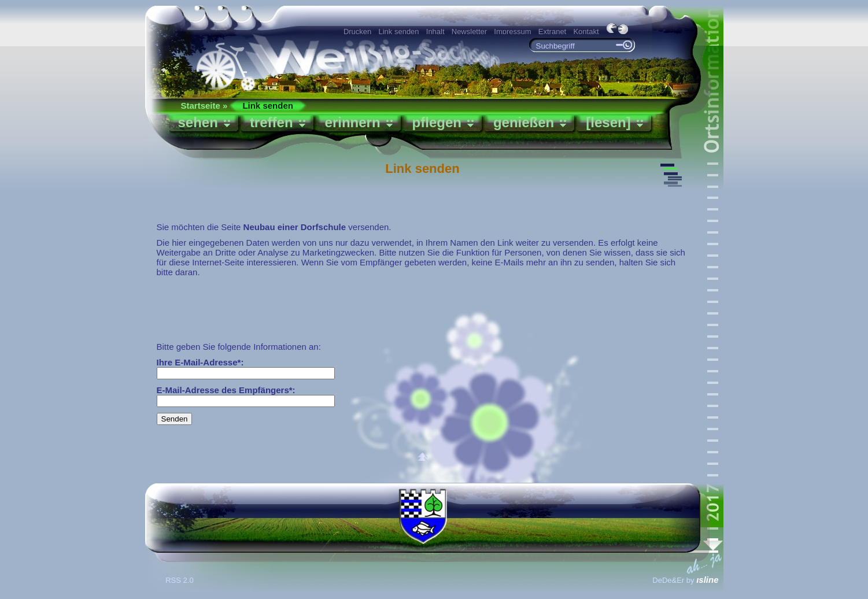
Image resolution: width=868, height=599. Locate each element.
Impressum (512, 32)
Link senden (398, 32)
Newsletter (469, 32)
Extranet (552, 32)
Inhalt (435, 32)
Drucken (357, 32)
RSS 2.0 (180, 580)
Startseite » (204, 106)
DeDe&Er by (685, 580)
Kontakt (586, 32)
